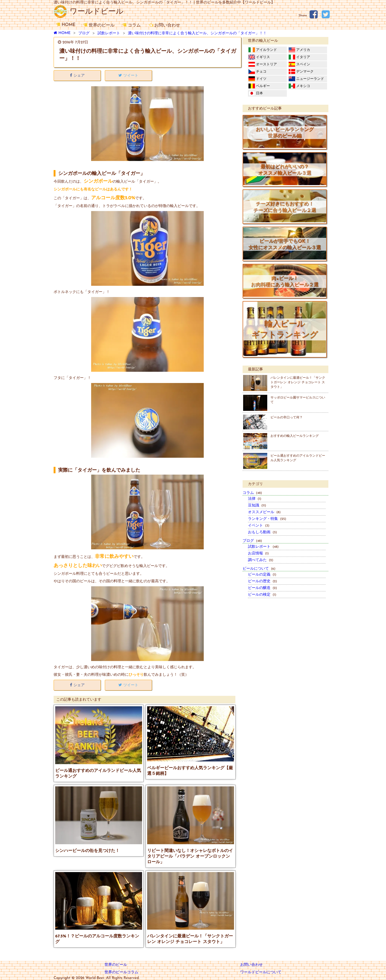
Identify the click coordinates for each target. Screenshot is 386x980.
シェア (77, 76)
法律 (255, 499)
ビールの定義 (262, 575)
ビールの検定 (262, 595)
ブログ (84, 33)
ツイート (128, 76)
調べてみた (261, 560)
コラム (132, 25)
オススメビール (264, 512)
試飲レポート (109, 33)
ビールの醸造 (262, 588)
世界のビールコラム (121, 972)
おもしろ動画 (262, 532)
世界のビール (99, 25)
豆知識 (257, 506)
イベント (259, 526)
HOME (66, 25)
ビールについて (259, 569)
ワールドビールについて (261, 972)
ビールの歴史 (262, 581)
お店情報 (258, 553)
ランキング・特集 (267, 519)
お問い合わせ (164, 25)
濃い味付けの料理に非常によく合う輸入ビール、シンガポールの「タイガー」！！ (197, 33)
